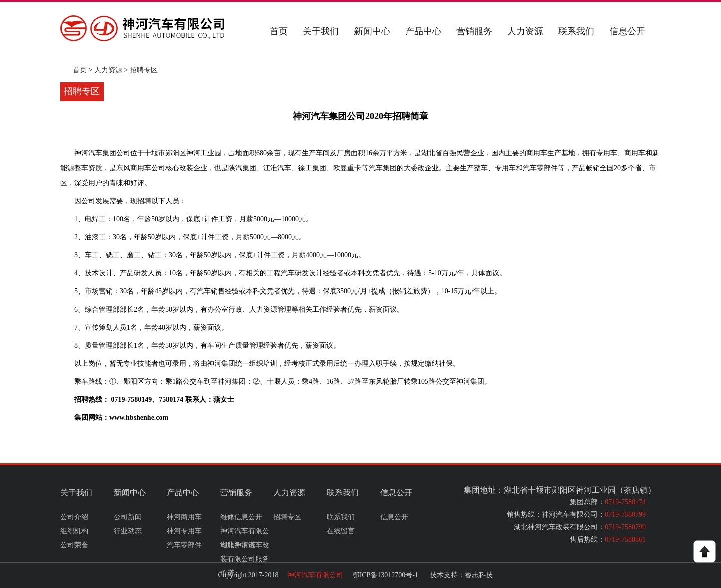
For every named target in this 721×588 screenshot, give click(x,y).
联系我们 (576, 31)
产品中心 (423, 31)
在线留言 (341, 531)
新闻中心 (372, 31)
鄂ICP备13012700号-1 (385, 575)
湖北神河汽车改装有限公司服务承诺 (245, 559)
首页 (279, 31)
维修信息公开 (241, 517)
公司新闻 (128, 517)
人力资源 (525, 31)
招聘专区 (144, 70)
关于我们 (321, 31)
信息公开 (627, 31)
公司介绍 (74, 517)
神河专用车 (184, 531)
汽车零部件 (184, 545)
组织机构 (74, 531)
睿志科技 (479, 575)
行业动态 (128, 531)
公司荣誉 (74, 545)
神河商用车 (184, 517)
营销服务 (474, 31)
